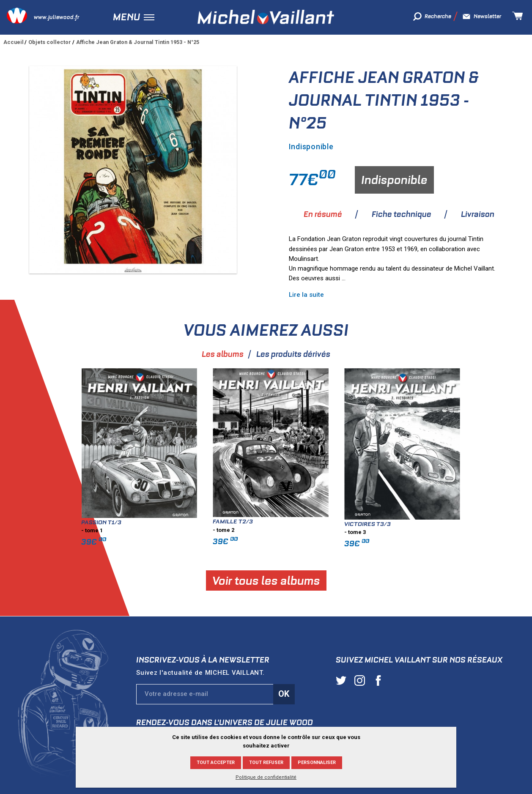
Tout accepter (216, 763)
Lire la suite (306, 295)
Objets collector (50, 42)
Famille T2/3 (345, 521)
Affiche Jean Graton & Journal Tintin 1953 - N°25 (138, 42)
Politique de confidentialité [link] (266, 777)
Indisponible (394, 180)
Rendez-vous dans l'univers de (225, 722)
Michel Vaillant (266, 17)
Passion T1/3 (213, 522)
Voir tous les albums (378, 580)
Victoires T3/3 (480, 524)
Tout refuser (266, 763)
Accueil (14, 42)
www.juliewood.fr (56, 17)
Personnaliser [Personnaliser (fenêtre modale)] (317, 763)
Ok (284, 694)
